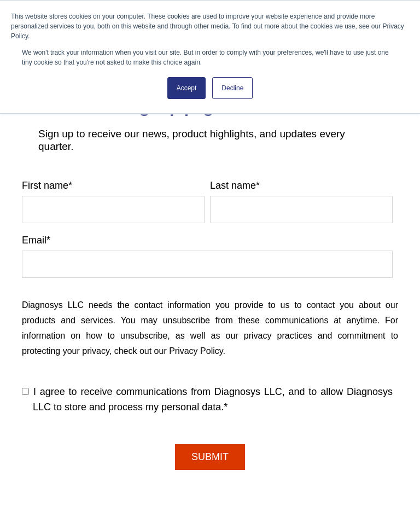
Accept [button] (187, 88)
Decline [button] (232, 88)
